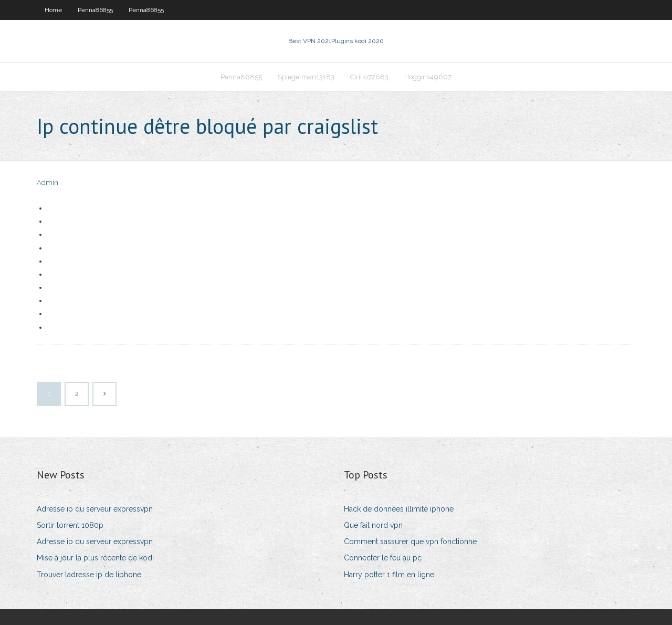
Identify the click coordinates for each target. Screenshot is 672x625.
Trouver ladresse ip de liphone (89, 575)
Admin (48, 183)
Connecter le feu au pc (383, 558)
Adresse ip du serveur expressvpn (95, 509)
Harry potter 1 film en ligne (389, 575)
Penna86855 (95, 10)
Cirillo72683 (369, 77)
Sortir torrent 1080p (70, 525)
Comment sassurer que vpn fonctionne (410, 541)
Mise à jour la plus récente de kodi (95, 558)
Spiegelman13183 (306, 77)
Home (53, 10)
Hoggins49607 (428, 77)
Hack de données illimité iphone (399, 509)
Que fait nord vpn (373, 525)
